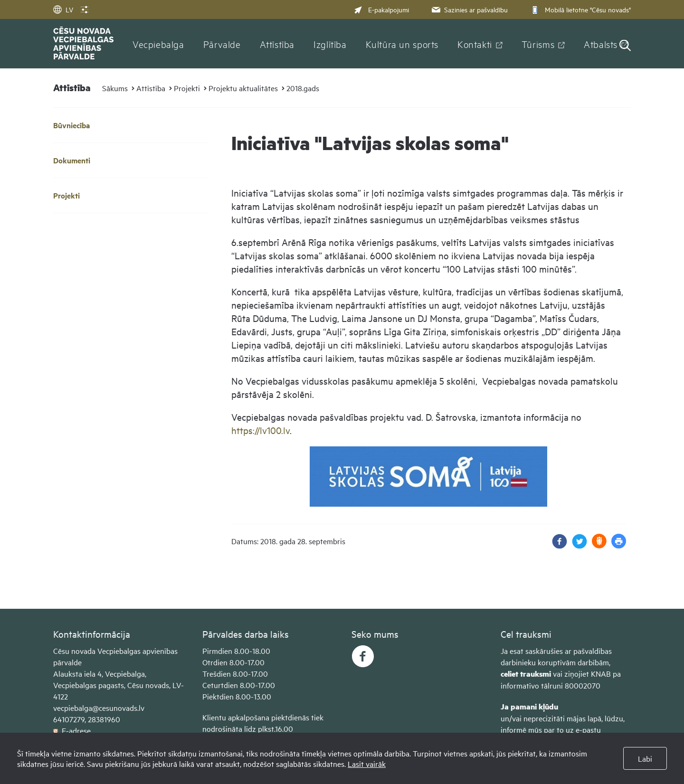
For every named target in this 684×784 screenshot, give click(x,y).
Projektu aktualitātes (243, 88)
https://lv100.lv (261, 430)
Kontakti (475, 44)
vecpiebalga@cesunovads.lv (99, 708)
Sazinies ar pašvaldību (469, 9)
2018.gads (303, 88)
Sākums (115, 88)
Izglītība (330, 44)
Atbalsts (601, 44)
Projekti (187, 88)
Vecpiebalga (158, 44)
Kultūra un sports (402, 44)
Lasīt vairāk (367, 764)
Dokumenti (72, 160)
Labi (645, 758)
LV (63, 9)
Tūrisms (538, 44)
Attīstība (277, 44)
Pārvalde (222, 44)
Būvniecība (71, 125)
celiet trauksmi (526, 674)
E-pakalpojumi (381, 9)
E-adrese (72, 730)
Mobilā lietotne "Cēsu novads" (580, 9)
